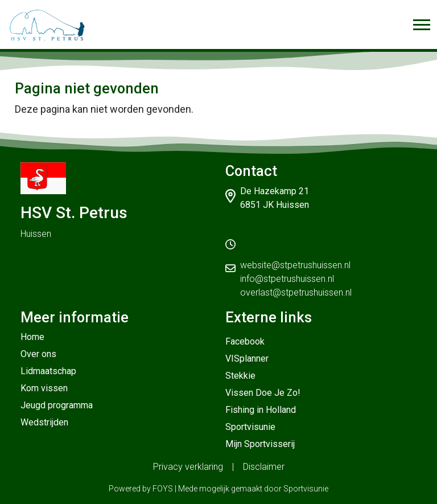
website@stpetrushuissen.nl (295, 265)
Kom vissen (44, 388)
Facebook (245, 341)
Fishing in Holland (261, 410)
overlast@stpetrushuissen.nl (296, 292)
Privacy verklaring (188, 467)
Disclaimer (264, 467)
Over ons (38, 354)
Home (32, 337)
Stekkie (240, 376)
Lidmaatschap (48, 371)
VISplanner (247, 358)
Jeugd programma (57, 405)
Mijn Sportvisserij (260, 444)
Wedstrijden (44, 422)
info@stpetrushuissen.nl (287, 279)
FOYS (163, 489)
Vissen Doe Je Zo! (263, 393)
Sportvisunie (250, 427)
